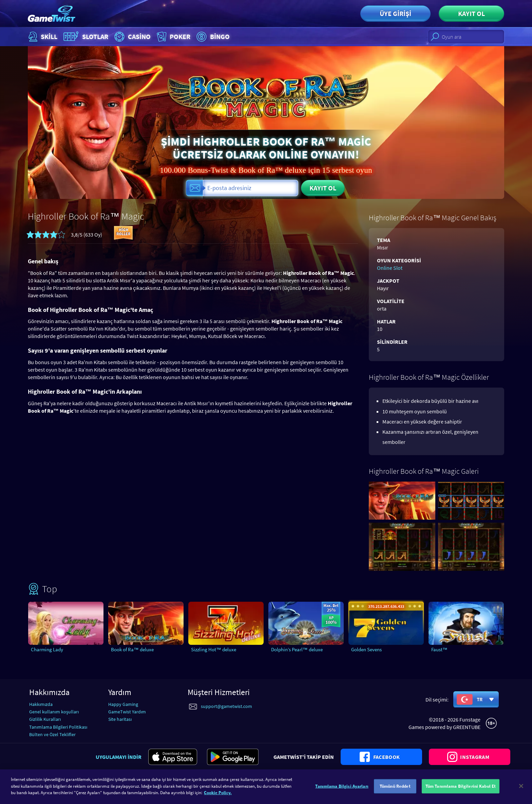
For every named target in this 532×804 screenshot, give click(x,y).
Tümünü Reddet (395, 790)
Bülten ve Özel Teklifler (52, 734)
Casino (132, 37)
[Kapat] (521, 790)
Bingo (212, 37)
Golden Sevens (366, 649)
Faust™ (439, 649)
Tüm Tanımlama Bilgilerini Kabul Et (461, 790)
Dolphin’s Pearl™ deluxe (297, 649)
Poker (173, 37)
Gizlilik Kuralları (45, 719)
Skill (42, 37)
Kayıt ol (471, 13)
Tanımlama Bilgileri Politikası (58, 727)
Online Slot (390, 268)
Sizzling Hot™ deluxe (214, 649)
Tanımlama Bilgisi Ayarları (342, 790)
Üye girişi (395, 13)
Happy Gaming (123, 704)
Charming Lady (47, 649)
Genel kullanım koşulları (54, 712)
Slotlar (85, 37)
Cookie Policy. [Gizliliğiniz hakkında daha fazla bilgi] (218, 797)
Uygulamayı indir (119, 757)
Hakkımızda (41, 704)
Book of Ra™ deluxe (132, 649)
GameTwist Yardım (127, 712)
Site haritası (120, 719)
